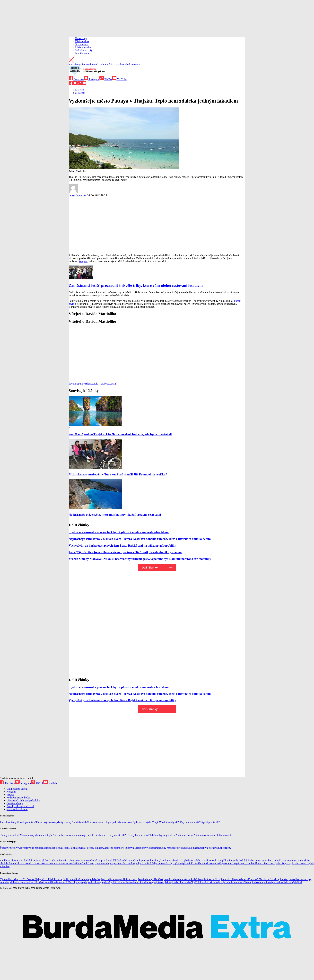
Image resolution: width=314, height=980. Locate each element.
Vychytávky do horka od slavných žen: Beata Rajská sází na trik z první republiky (122, 546)
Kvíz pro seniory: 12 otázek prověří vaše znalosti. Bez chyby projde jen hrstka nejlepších (62, 882)
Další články (150, 568)
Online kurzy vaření (17, 789)
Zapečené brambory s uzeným (119, 848)
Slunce (89, 384)
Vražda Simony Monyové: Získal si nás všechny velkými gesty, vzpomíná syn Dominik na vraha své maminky (140, 559)
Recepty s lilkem (94, 848)
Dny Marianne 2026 (191, 822)
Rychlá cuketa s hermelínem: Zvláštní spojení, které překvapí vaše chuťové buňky (152, 882)
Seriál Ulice (93, 835)
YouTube (119, 79)
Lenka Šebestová (78, 195)
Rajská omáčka (77, 848)
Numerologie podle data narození (115, 822)
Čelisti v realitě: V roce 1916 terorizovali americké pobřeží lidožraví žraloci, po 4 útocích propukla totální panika (74, 863)
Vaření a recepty (84, 50)
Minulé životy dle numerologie (36, 835)
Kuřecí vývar (15, 848)
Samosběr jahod (207, 835)
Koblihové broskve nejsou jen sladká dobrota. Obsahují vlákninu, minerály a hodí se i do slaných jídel (249, 882)
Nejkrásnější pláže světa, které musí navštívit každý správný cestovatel (115, 515)
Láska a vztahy (83, 47)
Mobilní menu (83, 53)
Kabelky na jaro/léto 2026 (167, 835)
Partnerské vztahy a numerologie (70, 835)
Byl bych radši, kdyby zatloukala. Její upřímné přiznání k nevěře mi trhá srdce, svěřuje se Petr (183, 863)
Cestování (92, 822)
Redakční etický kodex (19, 798)
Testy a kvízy (65, 822)
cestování (112, 384)
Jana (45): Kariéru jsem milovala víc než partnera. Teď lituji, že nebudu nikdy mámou (125, 552)
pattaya (82, 384)
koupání (83, 261)
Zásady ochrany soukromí (20, 806)
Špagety (4, 848)
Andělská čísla (79, 822)
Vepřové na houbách (33, 848)
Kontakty (11, 792)
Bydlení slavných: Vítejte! (146, 822)
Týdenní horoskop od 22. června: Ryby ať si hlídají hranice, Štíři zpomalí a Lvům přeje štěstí (49, 879)
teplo (96, 384)
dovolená (74, 384)
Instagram (92, 79)
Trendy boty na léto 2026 (140, 835)
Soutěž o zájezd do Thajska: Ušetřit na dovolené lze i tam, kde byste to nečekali (120, 434)
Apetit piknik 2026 (211, 822)
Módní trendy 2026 (170, 822)
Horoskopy (81, 38)
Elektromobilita (224, 835)
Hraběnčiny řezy (163, 848)
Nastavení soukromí (17, 809)
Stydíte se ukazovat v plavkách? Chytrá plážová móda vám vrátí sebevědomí (119, 532)
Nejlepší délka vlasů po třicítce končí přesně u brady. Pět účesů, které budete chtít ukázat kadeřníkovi (151, 879)
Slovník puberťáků (26, 822)
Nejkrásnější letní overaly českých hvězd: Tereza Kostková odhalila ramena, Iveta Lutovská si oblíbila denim (140, 539)
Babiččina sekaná (61, 848)
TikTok (106, 79)
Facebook (76, 79)
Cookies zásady (15, 803)
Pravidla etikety (8, 822)
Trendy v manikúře (10, 835)
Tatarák (47, 848)
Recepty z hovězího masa (185, 848)
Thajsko (102, 384)
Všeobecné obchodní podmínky (23, 801)
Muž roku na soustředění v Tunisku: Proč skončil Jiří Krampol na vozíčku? (118, 474)
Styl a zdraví (82, 44)
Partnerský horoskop (47, 822)
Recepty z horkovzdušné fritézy (214, 848)
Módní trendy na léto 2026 (113, 835)
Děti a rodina (82, 41)
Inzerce (10, 795)
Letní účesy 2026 (190, 835)
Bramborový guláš (144, 848)
